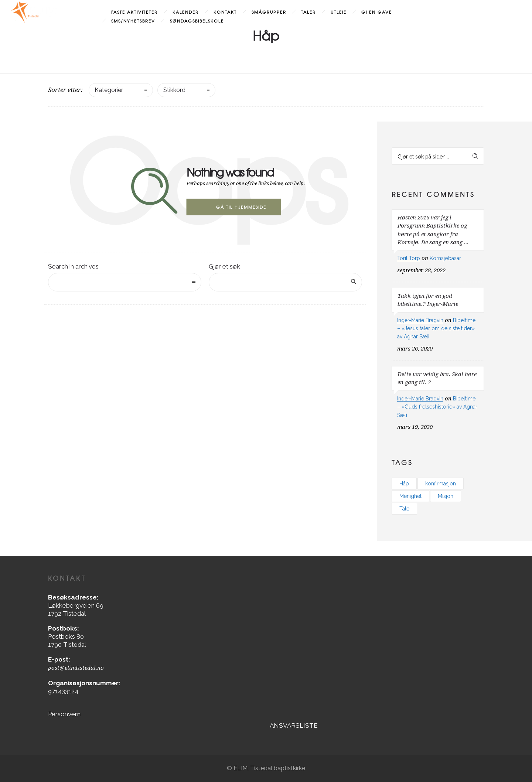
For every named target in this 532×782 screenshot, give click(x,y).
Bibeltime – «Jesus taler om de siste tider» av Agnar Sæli (436, 329)
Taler (308, 12)
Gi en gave (377, 12)
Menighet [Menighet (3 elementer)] (410, 496)
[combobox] (125, 282)
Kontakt (225, 12)
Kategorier (109, 90)
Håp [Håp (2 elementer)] (404, 484)
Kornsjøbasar (445, 258)
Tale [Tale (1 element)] (404, 509)
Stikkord (174, 90)
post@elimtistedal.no (76, 668)
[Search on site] (285, 282)
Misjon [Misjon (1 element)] (446, 496)
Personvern (64, 714)
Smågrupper (269, 12)
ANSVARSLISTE (294, 725)
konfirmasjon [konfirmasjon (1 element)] (441, 484)
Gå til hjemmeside (241, 207)
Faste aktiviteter (134, 12)
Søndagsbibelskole (197, 21)
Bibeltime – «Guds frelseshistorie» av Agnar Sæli (437, 407)
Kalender (186, 12)
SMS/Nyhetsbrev (133, 21)
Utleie (339, 12)
